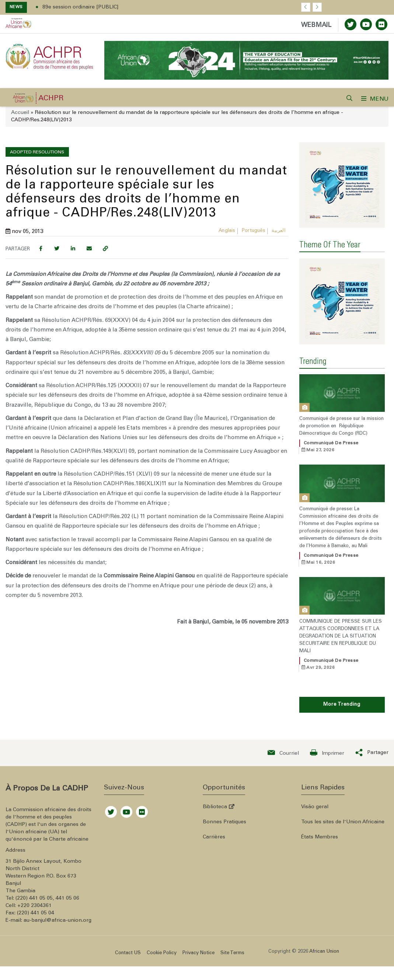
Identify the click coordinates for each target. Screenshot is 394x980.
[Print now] (327, 736)
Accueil (20, 110)
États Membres (320, 820)
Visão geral (315, 790)
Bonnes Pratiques (224, 805)
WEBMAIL (316, 26)
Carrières (214, 820)
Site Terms (232, 936)
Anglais (227, 228)
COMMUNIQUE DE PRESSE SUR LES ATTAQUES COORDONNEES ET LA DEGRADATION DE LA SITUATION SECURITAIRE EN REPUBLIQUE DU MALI (341, 619)
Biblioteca (219, 790)
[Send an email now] (283, 736)
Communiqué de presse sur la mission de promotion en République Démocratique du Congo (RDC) (341, 409)
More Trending (342, 687)
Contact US (128, 936)
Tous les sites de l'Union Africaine (343, 805)
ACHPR (51, 96)
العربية (278, 228)
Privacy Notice (198, 936)
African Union (324, 934)
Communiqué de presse (331, 426)
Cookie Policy (162, 936)
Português (254, 228)
